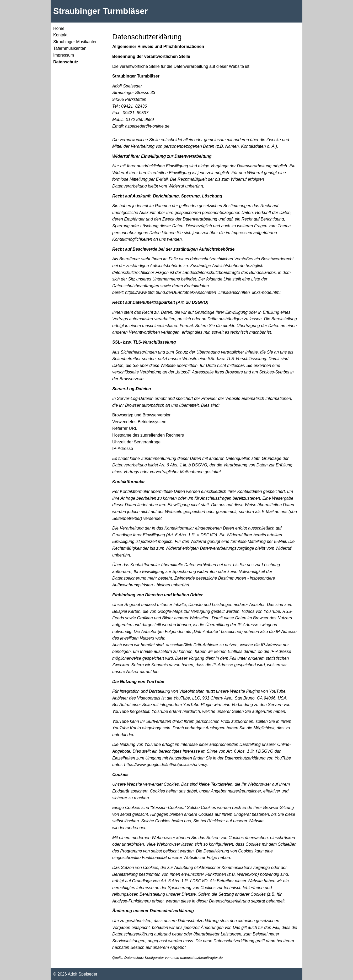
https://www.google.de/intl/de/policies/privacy (165, 765)
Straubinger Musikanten (75, 42)
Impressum (64, 55)
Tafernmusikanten (70, 48)
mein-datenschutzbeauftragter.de (197, 958)
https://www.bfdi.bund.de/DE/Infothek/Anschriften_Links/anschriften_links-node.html (203, 292)
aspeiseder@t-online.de (147, 126)
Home (59, 28)
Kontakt (60, 35)
